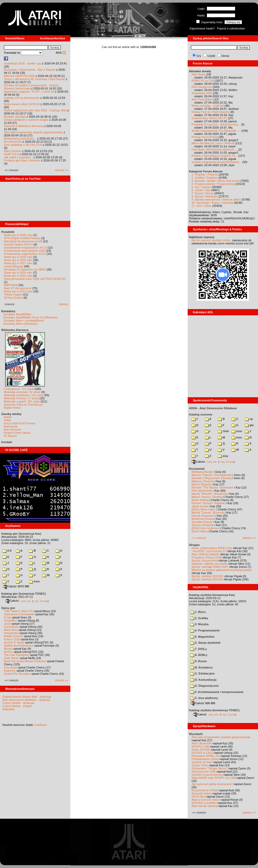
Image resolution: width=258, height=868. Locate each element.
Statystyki (8, 709)
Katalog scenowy (201, 414)
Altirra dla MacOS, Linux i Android (213, 143)
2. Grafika (199, 618)
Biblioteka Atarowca (15, 330)
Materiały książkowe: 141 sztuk (24, 395)
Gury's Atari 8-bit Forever (20, 423)
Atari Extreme (13, 151)
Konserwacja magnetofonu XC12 (25, 254)
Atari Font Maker (202, 99)
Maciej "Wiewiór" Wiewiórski (209, 494)
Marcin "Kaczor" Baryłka (207, 497)
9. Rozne (198, 661)
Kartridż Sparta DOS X (18, 244)
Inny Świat (11, 667)
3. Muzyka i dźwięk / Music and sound (216, 181)
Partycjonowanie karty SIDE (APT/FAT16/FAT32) (35, 279)
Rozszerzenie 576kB (205, 790)
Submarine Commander (19, 614)
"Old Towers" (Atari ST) (19, 611)
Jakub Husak (200, 506)
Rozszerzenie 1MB (204, 771)
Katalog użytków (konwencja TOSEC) (214, 710)
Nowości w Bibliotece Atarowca (24, 126)
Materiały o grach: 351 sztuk (22, 401)
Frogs (8, 617)
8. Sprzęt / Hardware (205, 196)
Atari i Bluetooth (202, 743)
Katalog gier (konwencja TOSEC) (24, 594)
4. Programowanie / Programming (213, 184)
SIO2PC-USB (200, 746)
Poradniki (8, 232)
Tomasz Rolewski (203, 525)
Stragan (194, 545)
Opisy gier (8, 608)
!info (223, 431)
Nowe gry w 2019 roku (18, 260)
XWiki (7, 420)
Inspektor (10, 671)
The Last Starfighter (17, 655)
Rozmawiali (197, 469)
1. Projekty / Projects (205, 174)
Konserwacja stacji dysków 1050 (24, 251)
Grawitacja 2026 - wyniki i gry (23, 63)
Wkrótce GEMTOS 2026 (19, 76)
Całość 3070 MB (16, 586)
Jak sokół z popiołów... (18, 157)
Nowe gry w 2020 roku (18, 257)
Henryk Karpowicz (203, 516)
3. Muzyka (199, 624)
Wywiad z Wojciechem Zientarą (211, 478)
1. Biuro (198, 612)
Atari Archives (12, 430)
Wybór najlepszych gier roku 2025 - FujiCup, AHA (35, 110)
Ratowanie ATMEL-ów (206, 756)
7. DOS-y (199, 649)
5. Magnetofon (202, 637)
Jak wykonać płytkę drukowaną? (212, 784)
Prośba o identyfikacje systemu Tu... (214, 156)
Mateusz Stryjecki (203, 481)
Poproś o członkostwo (231, 28)
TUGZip (44, 601)
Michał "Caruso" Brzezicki (208, 513)
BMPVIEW (11, 285)
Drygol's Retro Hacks (17, 433)
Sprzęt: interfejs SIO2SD (207, 579)
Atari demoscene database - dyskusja (26, 700)
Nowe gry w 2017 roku (18, 263)
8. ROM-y (199, 655)
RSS (61, 53)
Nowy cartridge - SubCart (208, 106)
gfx (249, 425)
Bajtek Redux (12, 408)
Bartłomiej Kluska (203, 519)
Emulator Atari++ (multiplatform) (24, 321)
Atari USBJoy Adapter (205, 554)
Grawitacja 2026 (202, 93)
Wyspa (8, 649)
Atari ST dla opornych (18, 288)
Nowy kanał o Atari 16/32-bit (22, 104)
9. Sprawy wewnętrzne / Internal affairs (216, 200)
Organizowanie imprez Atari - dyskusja (27, 697)
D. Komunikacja (203, 680)
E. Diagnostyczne (204, 686)
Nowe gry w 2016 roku (18, 273)
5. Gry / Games (201, 187)
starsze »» (62, 170)
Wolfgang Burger (202, 472)
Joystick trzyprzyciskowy (207, 775)
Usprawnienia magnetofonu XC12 (25, 248)
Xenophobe (11, 633)
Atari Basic (198, 74)
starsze (64, 304)
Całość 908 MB (203, 703)
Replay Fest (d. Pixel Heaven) (211, 112)
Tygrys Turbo (200, 765)
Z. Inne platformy (204, 698)
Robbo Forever (13, 636)
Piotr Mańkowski (202, 491)
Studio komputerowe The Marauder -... (216, 131)
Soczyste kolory (202, 793)
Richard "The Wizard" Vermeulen (213, 487)
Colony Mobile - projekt (17, 706)
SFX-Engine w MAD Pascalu (22, 238)
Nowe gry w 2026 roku (18, 235)
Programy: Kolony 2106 (207, 557)
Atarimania (11, 426)
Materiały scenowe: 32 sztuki (22, 392)
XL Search (10, 436)
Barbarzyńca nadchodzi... (20, 138)
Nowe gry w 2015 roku (18, 276)
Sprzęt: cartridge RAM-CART (210, 567)
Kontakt (7, 442)
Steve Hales (199, 531)
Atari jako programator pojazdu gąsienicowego (33, 132)
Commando (11, 627)
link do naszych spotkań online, (211, 240)
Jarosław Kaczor (202, 522)
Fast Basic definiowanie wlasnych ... (214, 149)
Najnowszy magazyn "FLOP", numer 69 (29, 92)
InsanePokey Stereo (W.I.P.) (209, 118)
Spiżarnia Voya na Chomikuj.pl (23, 405)
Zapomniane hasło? (202, 28)
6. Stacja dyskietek (205, 643)
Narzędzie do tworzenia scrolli (23, 241)
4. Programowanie (205, 630)
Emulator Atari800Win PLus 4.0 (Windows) (31, 317)
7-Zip (36, 601)
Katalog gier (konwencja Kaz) (21, 534)
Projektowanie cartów (205, 759)
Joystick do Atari (202, 762)
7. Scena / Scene (202, 193)
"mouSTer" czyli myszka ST (209, 551)
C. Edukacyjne (202, 673)
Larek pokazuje (14, 266)
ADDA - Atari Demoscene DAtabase (213, 408)
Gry (199, 56)
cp (249, 419)
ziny (223, 456)
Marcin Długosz (201, 484)
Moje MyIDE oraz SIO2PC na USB (214, 778)
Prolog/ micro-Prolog (205, 137)
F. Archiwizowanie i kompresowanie (217, 692)
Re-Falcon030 (13, 142)
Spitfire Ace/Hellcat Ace (19, 646)
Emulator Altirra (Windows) (21, 324)
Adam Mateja (200, 500)
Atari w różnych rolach (206, 800)
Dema (225, 56)
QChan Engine (13, 298)
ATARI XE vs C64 (203, 81)
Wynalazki (196, 734)
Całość (12, 601)
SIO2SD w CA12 (202, 753)
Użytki (211, 56)
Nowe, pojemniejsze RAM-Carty (212, 548)
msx (237, 437)
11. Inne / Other (201, 206)
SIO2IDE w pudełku (204, 803)
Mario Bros (11, 630)
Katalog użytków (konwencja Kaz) (212, 595)
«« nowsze (199, 538)
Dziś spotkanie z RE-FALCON (23, 145)
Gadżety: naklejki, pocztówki (210, 564)
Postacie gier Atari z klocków (22, 160)
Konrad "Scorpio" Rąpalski (208, 503)
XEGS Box (198, 797)
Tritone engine (13, 294)
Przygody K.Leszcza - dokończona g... (216, 124)
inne (34, 581)
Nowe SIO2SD (201, 750)
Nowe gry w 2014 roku (18, 291)
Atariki (8, 417)
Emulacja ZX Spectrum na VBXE (25, 269)
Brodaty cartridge (15, 117)
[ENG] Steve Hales (204, 509)
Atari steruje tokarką (204, 806)
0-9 (7, 551)
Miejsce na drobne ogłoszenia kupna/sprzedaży (222, 570)
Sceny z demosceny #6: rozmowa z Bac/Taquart (35, 79)
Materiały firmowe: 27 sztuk (21, 398)
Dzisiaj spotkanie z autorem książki (26, 120)
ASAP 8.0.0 (11, 154)
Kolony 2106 (12, 639)
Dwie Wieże (11, 658)
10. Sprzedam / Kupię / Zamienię (212, 203)
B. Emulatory (201, 667)
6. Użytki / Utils (201, 190)
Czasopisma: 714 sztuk (19, 389)
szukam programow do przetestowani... (216, 162)
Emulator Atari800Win (17, 314)
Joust (7, 624)
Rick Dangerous (202, 87)
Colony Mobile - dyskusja (18, 703)
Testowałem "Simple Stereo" (210, 768)
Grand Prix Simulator (17, 674)
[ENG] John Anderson (205, 528)
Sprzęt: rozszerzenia (205, 560)
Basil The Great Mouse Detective (25, 661)
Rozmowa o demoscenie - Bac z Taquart (30, 70)
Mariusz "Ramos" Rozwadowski (212, 475)
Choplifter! (10, 620)
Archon (8, 652)
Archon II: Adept (14, 642)
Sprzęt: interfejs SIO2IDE (208, 576)
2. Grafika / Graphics (205, 178)
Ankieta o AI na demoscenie (22, 98)
